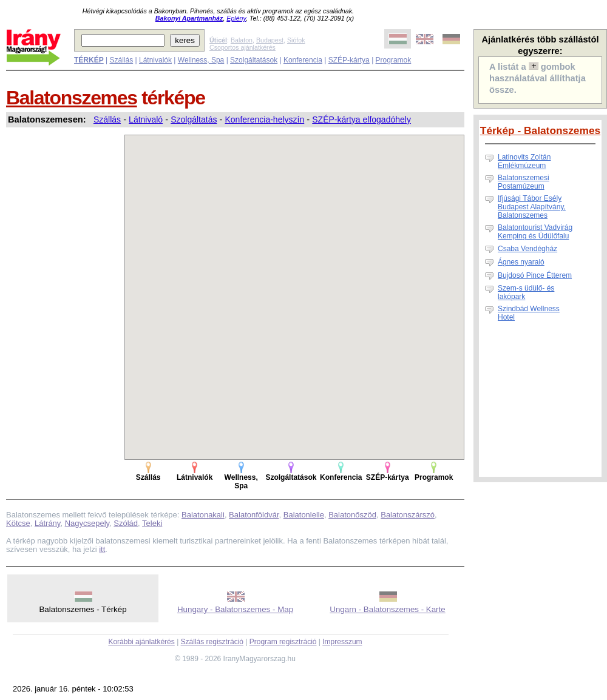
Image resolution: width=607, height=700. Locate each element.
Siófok (296, 40)
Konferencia (303, 60)
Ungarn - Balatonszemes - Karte (387, 609)
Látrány (47, 523)
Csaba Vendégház (527, 249)
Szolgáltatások (254, 60)
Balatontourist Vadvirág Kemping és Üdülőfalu (535, 232)
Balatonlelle (304, 515)
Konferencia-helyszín (264, 119)
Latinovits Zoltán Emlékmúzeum (524, 161)
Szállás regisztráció (212, 642)
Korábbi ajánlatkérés (141, 642)
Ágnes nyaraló (521, 262)
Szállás (121, 60)
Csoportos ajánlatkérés (242, 47)
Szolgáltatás (194, 119)
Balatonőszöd (352, 515)
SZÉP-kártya (349, 60)
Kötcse (18, 523)
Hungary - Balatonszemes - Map (235, 609)
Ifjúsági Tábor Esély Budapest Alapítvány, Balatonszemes (532, 207)
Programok (394, 60)
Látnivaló (146, 119)
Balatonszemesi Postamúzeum (524, 182)
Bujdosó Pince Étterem (535, 275)
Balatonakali (203, 515)
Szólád (126, 523)
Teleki (152, 523)
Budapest (270, 40)
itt (102, 549)
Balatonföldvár (254, 515)
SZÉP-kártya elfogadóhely (361, 119)
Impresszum (342, 642)
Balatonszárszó (408, 515)
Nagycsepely (87, 523)
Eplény (236, 18)
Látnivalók (155, 60)
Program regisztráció (283, 642)
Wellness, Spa (201, 60)
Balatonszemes (72, 98)
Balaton (242, 40)
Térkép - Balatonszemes (540, 130)
